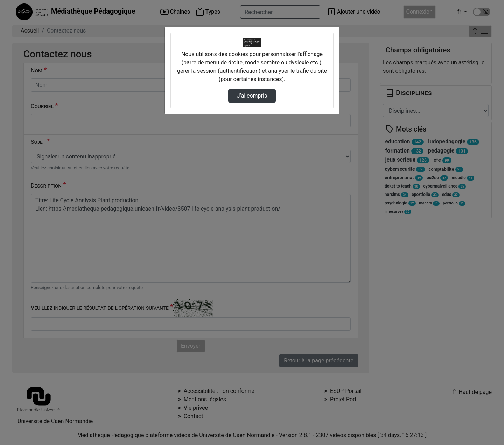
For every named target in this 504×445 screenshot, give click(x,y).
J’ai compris (252, 96)
